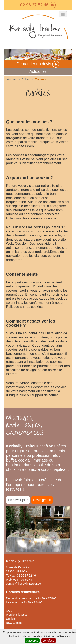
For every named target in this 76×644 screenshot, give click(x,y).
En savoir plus (18, 500)
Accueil (12, 79)
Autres (26, 79)
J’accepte (32, 641)
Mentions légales (17, 615)
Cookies (11, 619)
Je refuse (49, 641)
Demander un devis (38, 64)
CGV (9, 611)
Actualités (38, 71)
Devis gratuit (42, 500)
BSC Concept (15, 623)
